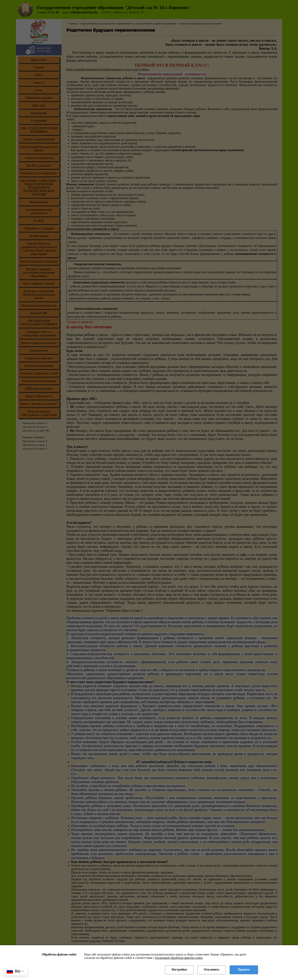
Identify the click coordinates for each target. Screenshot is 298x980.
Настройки (179, 969)
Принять (244, 969)
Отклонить (211, 969)
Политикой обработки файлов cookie (179, 958)
